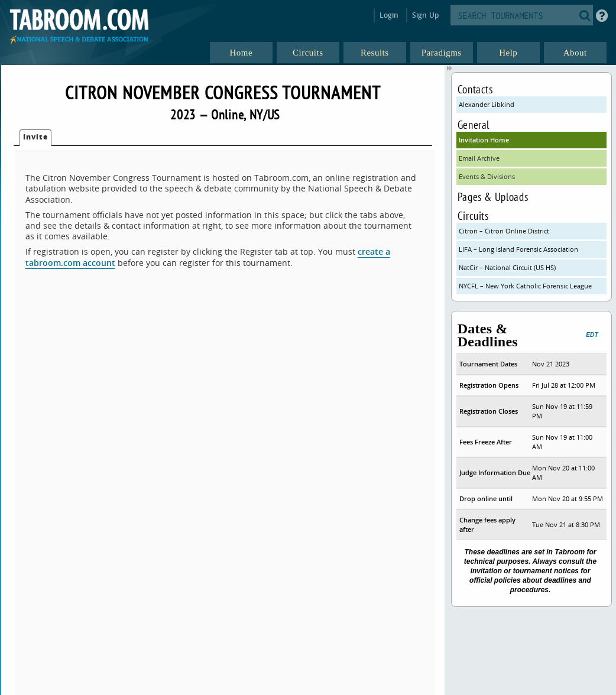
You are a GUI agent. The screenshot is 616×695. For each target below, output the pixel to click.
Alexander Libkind (487, 104)
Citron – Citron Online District (504, 231)
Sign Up (425, 15)
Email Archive (479, 158)
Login (389, 15)
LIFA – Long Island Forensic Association (518, 249)
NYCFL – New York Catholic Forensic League (525, 286)
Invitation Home (484, 140)
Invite (35, 137)
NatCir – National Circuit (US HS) (507, 267)
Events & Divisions (487, 176)
